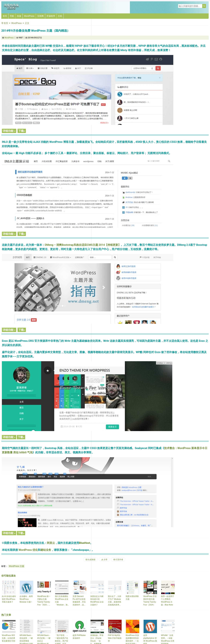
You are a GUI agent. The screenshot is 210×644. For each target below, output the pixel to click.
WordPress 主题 (16, 566)
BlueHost (85, 543)
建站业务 (46, 550)
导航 (12, 16)
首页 (5, 16)
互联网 (40, 16)
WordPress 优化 (28, 550)
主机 (60, 16)
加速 (19, 16)
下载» (22, 131)
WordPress (29, 16)
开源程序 (51, 16)
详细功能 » (9, 131)
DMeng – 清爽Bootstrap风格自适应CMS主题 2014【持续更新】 (83, 245)
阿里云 (51, 543)
